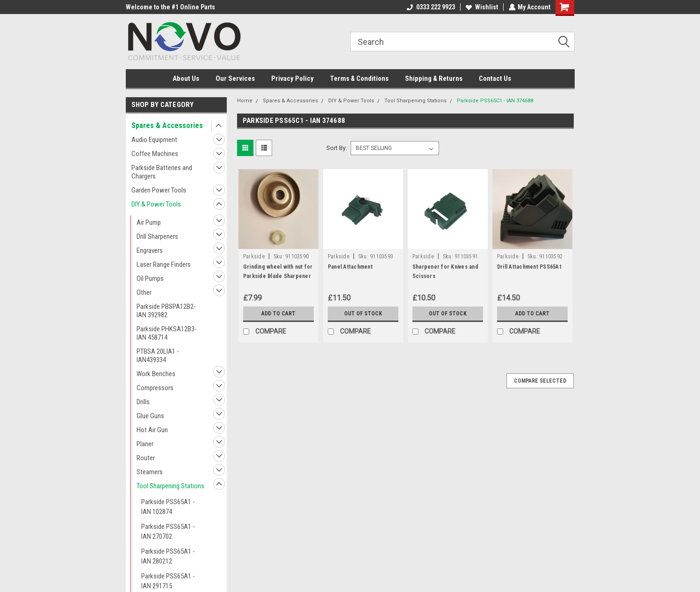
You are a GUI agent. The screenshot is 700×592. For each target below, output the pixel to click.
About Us (186, 78)
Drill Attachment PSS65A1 (530, 267)
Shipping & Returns (434, 78)
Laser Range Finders (164, 264)
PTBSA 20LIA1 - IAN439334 (158, 356)
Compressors (155, 388)
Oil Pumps (150, 278)
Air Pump (149, 222)
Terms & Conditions (359, 78)
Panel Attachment (350, 267)
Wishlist (481, 7)
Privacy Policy (292, 78)
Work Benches (156, 374)
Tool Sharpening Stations (170, 486)
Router (146, 458)
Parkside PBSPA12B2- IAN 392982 (166, 311)
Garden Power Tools (159, 190)
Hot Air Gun (152, 430)
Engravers (150, 250)
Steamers (150, 472)
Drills (143, 402)
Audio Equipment (154, 140)
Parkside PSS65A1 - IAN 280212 (168, 556)
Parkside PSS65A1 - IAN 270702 (168, 531)
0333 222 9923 (430, 7)
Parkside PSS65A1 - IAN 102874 (168, 507)
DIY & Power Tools (156, 204)
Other (144, 292)
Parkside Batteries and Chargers (162, 172)
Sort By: (337, 148)
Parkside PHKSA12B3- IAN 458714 (167, 333)
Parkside (254, 257)
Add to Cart (278, 314)
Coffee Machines (155, 154)
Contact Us (495, 78)
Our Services (235, 78)
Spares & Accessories (167, 125)
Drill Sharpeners (157, 236)
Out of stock (363, 314)
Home (245, 101)
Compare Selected (540, 381)
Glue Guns (150, 416)
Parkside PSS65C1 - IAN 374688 (495, 101)
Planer (145, 444)
